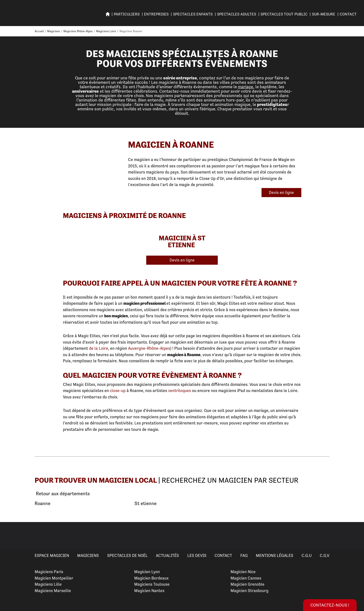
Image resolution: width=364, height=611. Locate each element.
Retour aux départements (62, 494)
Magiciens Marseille (53, 591)
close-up (118, 391)
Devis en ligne (281, 192)
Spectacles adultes (237, 14)
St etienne (146, 503)
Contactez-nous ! (330, 605)
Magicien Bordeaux (151, 578)
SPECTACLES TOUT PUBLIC (284, 14)
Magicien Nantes (149, 591)
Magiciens (88, 555)
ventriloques (180, 391)
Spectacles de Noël (127, 555)
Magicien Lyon (147, 572)
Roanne (43, 503)
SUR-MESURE (324, 14)
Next (354, 536)
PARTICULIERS (127, 14)
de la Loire (99, 348)
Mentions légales (275, 555)
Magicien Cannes (246, 578)
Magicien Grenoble (248, 584)
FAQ (244, 555)
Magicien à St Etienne (182, 241)
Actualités (167, 555)
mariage (246, 87)
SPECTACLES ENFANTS (193, 14)
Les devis (197, 555)
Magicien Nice (243, 572)
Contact (348, 14)
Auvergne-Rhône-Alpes (149, 348)
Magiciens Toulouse (152, 584)
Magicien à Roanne (171, 145)
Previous (10, 536)
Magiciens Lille (48, 584)
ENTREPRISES (156, 14)
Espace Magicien (52, 555)
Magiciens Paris (49, 572)
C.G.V (325, 555)
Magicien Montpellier (54, 578)
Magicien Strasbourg (249, 591)
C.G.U (307, 555)
